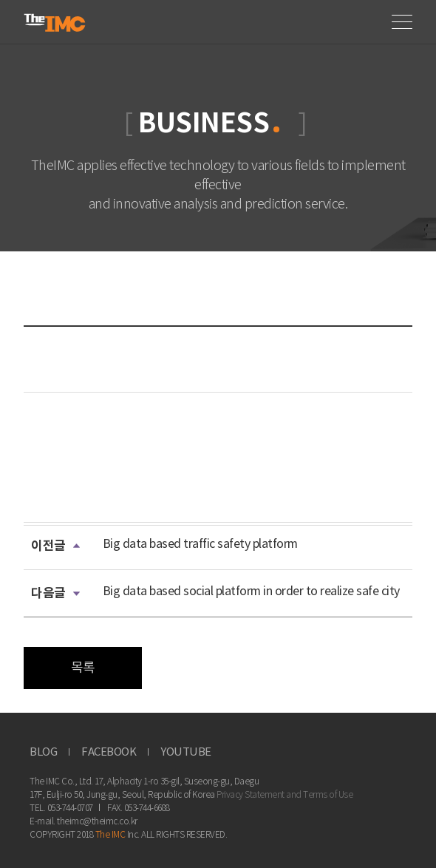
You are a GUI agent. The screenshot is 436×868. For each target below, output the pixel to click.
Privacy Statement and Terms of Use (285, 795)
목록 (83, 668)
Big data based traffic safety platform (200, 544)
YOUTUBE (186, 752)
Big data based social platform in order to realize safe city (251, 591)
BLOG (43, 752)
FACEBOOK (109, 752)
